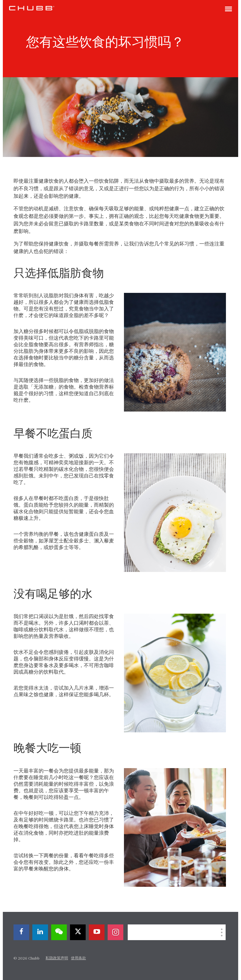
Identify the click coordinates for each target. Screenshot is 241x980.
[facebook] (21, 932)
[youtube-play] (97, 932)
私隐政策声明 (57, 958)
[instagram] (115, 932)
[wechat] (59, 932)
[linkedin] (40, 932)
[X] (78, 932)
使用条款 (78, 958)
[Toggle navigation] (228, 9)
